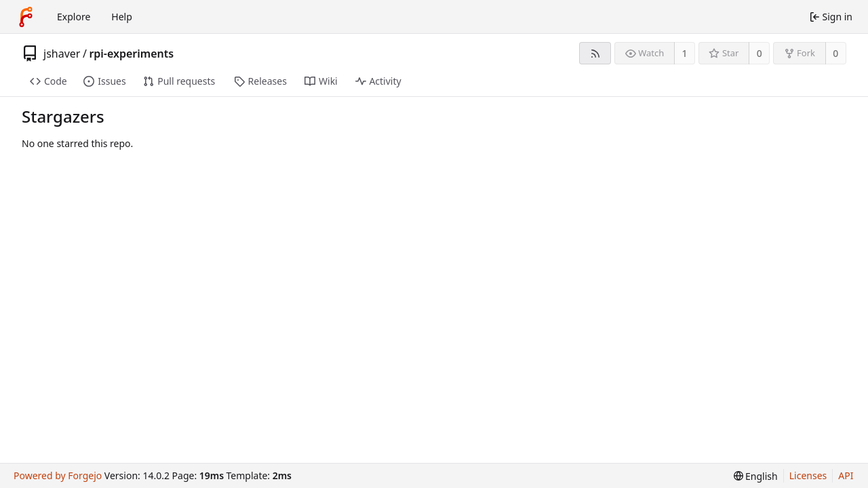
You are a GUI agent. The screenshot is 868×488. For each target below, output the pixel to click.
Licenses (808, 475)
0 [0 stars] (759, 53)
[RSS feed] (595, 53)
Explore (74, 17)
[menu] (756, 476)
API (846, 475)
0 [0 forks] (835, 53)
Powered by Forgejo (58, 475)
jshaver (62, 54)
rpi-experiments (131, 54)
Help (122, 17)
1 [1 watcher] (685, 53)
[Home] (26, 17)
